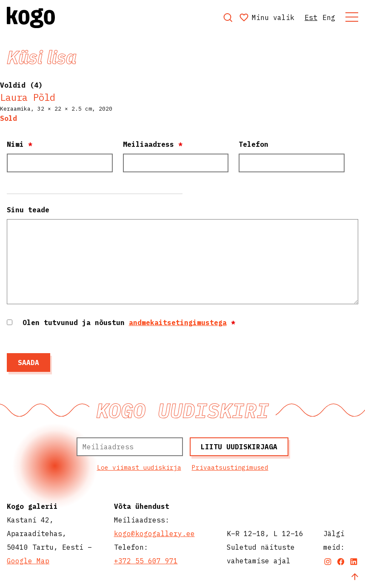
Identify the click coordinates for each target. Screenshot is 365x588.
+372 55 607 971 (146, 561)
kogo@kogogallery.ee (154, 534)
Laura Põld (28, 97)
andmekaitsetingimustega (178, 323)
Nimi (20, 144)
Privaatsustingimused (230, 467)
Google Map (28, 561)
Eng (329, 17)
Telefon (254, 144)
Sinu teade (28, 210)
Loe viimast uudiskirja (139, 467)
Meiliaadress (153, 144)
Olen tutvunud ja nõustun (129, 323)
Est (311, 17)
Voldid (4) (21, 85)
